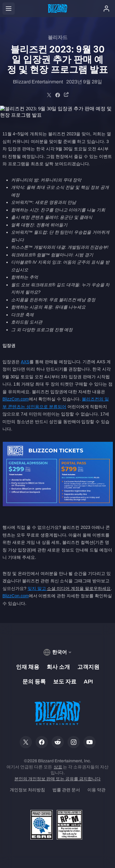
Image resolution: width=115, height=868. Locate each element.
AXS (25, 362)
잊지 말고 (37, 588)
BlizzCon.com (16, 399)
